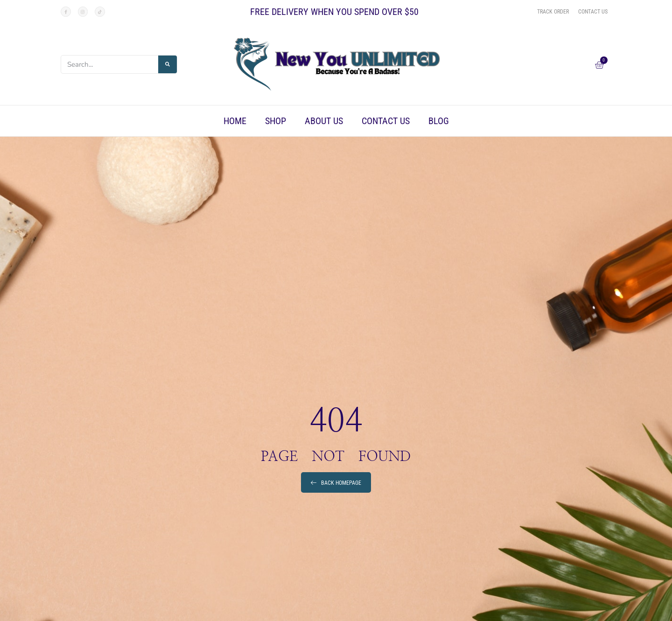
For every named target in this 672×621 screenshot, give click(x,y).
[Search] (168, 64)
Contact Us (386, 121)
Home (235, 121)
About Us (324, 121)
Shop (276, 121)
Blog (439, 121)
